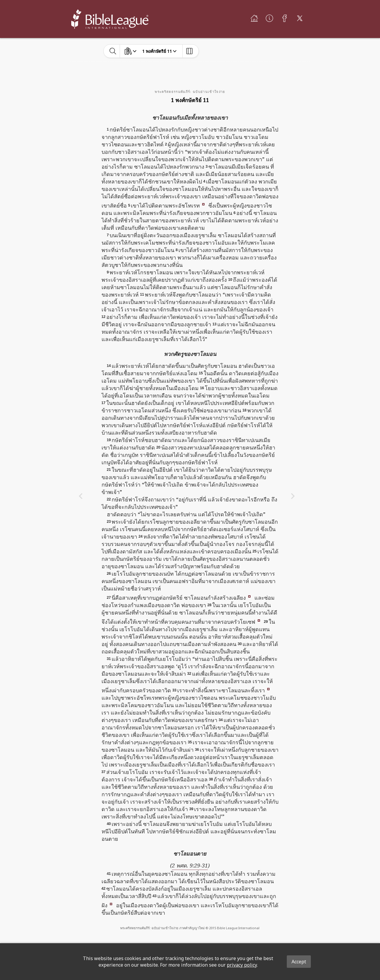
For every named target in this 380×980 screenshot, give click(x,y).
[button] (203, 204)
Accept (299, 962)
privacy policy (242, 965)
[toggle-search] (113, 51)
